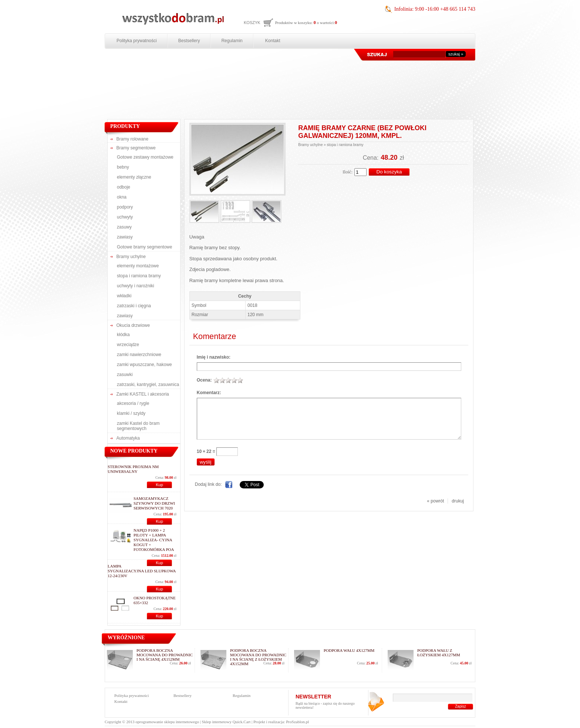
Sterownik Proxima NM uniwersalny (133, 469)
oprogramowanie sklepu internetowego (167, 722)
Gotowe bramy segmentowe (144, 247)
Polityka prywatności (137, 41)
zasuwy (124, 227)
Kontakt (273, 41)
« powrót (435, 501)
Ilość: (348, 172)
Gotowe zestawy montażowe (145, 157)
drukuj (458, 501)
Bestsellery (189, 41)
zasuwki (125, 375)
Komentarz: (209, 393)
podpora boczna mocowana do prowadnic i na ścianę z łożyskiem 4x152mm (258, 657)
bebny (123, 167)
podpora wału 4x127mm (349, 650)
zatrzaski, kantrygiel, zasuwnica (148, 385)
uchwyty (125, 217)
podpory (125, 207)
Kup (159, 485)
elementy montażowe (138, 266)
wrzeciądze (128, 345)
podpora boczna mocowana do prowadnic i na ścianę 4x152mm (165, 655)
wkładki (124, 296)
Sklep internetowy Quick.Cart (226, 722)
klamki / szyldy (131, 413)
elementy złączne (134, 177)
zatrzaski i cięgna (134, 306)
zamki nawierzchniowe (139, 355)
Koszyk (252, 23)
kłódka (123, 335)
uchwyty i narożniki (136, 286)
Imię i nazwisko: (214, 357)
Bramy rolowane (133, 139)
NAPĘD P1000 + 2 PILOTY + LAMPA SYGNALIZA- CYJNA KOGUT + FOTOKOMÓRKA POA (154, 540)
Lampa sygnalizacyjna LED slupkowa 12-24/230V (142, 571)
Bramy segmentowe (136, 148)
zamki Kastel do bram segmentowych (138, 426)
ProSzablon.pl (297, 722)
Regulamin (232, 41)
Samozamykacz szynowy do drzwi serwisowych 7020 (154, 503)
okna (122, 197)
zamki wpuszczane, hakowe (144, 365)
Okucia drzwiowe (133, 325)
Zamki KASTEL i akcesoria (143, 394)
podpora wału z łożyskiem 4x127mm (439, 653)
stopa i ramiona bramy (139, 276)
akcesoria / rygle (133, 403)
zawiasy (125, 237)
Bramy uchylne (131, 257)
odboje (124, 187)
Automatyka (128, 438)
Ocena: (204, 380)
